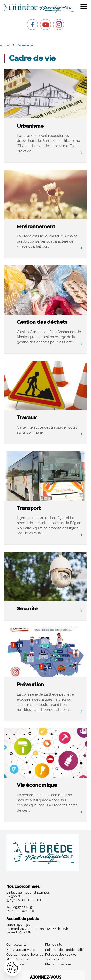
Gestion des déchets (42, 322)
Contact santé (16, 945)
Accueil (5, 45)
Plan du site (54, 945)
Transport (29, 508)
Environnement (36, 227)
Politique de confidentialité (65, 950)
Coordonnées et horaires (25, 955)
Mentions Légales (58, 964)
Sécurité (27, 609)
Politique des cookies (61, 955)
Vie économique (37, 785)
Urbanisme (30, 126)
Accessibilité (54, 959)
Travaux (27, 417)
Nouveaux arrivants (21, 950)
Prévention (30, 684)
